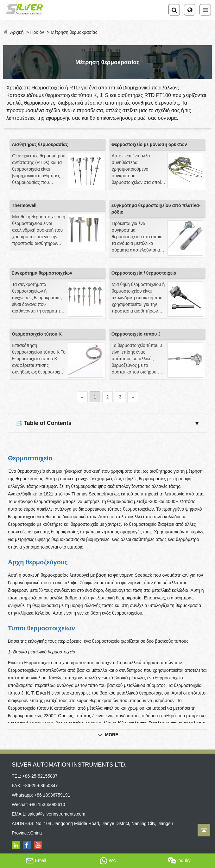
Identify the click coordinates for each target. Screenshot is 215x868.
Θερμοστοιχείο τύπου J (136, 334)
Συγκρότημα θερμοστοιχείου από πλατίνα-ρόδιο (156, 209)
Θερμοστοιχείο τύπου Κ (37, 334)
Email (36, 861)
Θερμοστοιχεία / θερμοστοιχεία (144, 273)
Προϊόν (37, 32)
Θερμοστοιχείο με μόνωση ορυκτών (149, 144)
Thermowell (24, 205)
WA (108, 861)
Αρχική (17, 32)
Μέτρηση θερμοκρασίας (74, 32)
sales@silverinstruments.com (56, 814)
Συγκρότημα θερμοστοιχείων (42, 273)
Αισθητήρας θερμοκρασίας (40, 144)
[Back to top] (204, 830)
